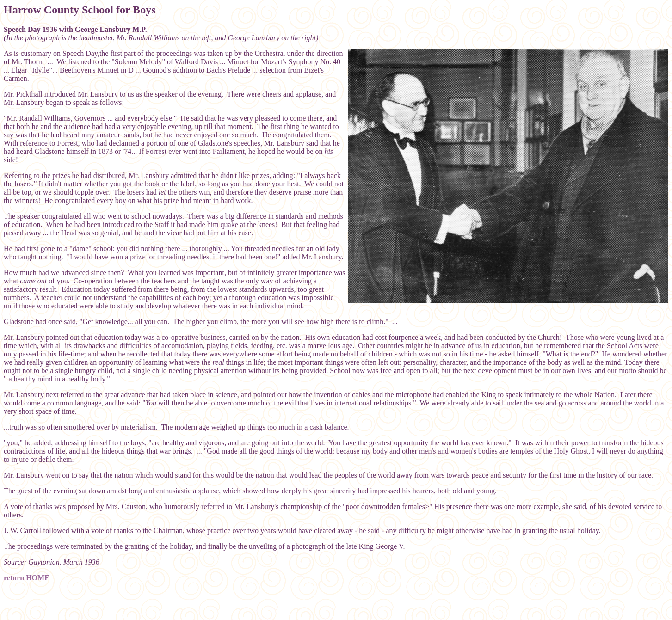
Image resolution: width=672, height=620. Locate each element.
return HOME (27, 578)
